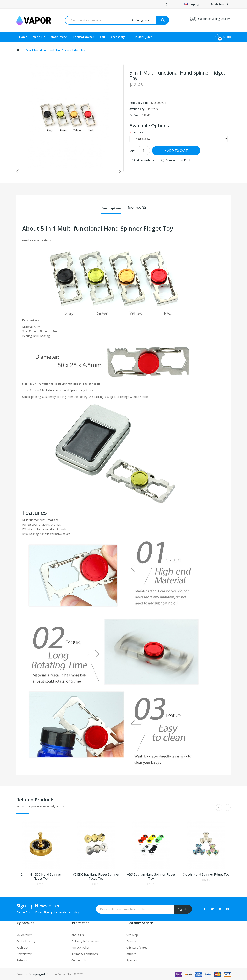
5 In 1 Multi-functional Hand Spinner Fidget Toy (56, 50)
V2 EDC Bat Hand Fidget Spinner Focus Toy (96, 876)
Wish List (22, 947)
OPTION (137, 132)
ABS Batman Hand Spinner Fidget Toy (151, 876)
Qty (132, 151)
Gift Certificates (137, 947)
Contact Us (79, 960)
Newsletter (24, 953)
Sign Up (183, 909)
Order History (26, 941)
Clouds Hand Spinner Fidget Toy (206, 874)
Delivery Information (85, 941)
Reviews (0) (137, 208)
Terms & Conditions (85, 953)
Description (111, 208)
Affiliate (131, 953)
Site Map (132, 934)
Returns (22, 960)
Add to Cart (178, 151)
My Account (24, 934)
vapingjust (39, 974)
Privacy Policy (80, 947)
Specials (132, 960)
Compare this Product (180, 160)
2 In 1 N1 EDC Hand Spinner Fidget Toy (41, 876)
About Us (78, 934)
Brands (131, 941)
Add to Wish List (144, 160)
